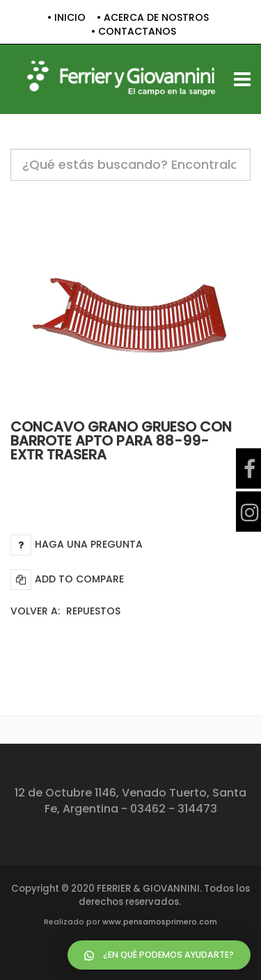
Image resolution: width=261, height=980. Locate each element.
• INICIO (66, 18)
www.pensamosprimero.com (160, 922)
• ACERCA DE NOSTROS (153, 18)
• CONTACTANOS (134, 32)
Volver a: (65, 611)
